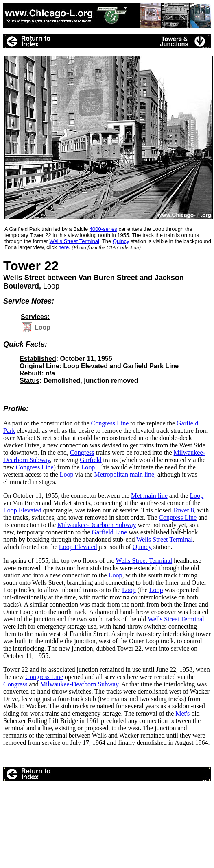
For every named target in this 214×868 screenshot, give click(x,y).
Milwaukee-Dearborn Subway (97, 525)
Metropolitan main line (124, 474)
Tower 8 (183, 510)
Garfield (91, 460)
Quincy (142, 547)
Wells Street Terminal (165, 539)
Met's (182, 713)
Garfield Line (110, 532)
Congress (82, 452)
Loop (88, 467)
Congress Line (110, 423)
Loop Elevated (22, 510)
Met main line (149, 496)
